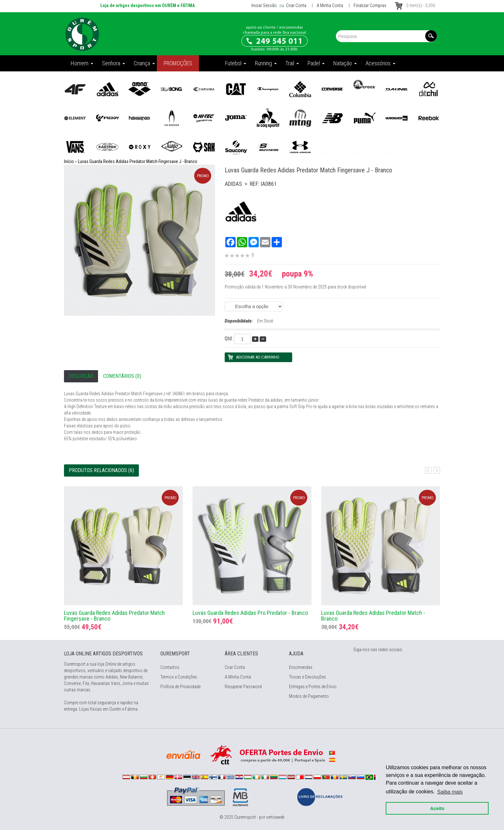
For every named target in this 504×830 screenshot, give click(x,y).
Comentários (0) (122, 376)
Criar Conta (296, 5)
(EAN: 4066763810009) (254, 306)
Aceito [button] (437, 808)
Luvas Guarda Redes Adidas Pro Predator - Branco (250, 613)
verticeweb (275, 817)
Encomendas (301, 667)
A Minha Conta (330, 5)
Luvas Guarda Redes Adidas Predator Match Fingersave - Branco (114, 616)
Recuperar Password (243, 687)
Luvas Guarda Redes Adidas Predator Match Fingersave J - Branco (138, 161)
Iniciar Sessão (264, 5)
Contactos (170, 667)
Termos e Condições (179, 677)
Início (69, 161)
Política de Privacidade (180, 687)
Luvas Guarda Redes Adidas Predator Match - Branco (373, 616)
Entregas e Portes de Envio (313, 687)
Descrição (81, 376)
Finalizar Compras (370, 5)
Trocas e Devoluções (307, 677)
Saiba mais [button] (450, 792)
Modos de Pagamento (309, 696)
